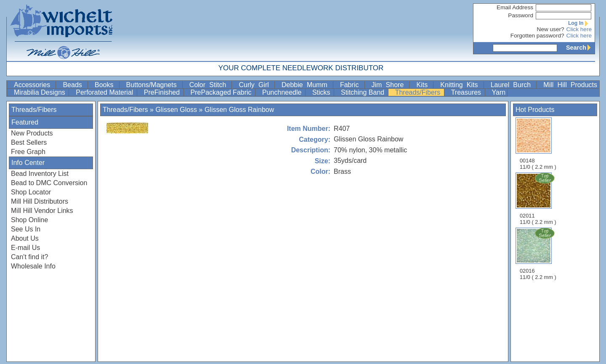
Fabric (351, 85)
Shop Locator (31, 192)
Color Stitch (210, 85)
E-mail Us (25, 248)
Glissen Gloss (176, 110)
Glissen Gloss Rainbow (239, 110)
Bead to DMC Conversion (49, 183)
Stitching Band (364, 92)
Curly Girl (256, 85)
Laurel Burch (513, 85)
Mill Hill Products (570, 85)
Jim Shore (390, 85)
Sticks (322, 92)
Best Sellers (29, 142)
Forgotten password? (537, 36)
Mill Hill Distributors (40, 201)
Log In (580, 23)
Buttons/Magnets (153, 85)
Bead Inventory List (40, 174)
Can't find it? (29, 257)
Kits (424, 85)
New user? (551, 29)
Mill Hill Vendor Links (42, 211)
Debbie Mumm (306, 85)
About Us (25, 238)
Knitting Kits (461, 85)
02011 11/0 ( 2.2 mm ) (539, 199)
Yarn (499, 92)
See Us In (26, 229)
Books (106, 85)
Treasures (467, 92)
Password (521, 15)
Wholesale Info (33, 266)
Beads (74, 85)
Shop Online (29, 220)
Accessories (34, 85)
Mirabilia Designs (40, 92)
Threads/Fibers (419, 92)
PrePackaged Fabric (222, 92)
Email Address (515, 7)
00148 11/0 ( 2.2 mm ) (538, 144)
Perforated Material (105, 92)
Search (580, 48)
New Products (32, 133)
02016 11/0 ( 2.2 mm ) (539, 254)
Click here (579, 29)
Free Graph (28, 152)
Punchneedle (283, 92)
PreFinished (163, 92)
